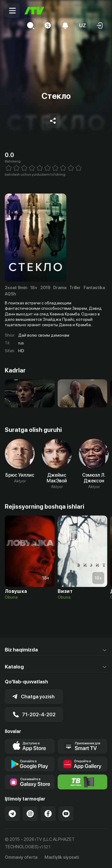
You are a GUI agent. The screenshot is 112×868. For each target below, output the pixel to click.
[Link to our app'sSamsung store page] (30, 782)
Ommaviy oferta (21, 857)
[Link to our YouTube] (66, 814)
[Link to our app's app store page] (30, 746)
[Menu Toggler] (12, 10)
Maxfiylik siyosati (62, 857)
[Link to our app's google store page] (30, 764)
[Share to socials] (53, 121)
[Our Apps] (83, 746)
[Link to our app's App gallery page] (83, 764)
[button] (82, 25)
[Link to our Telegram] (12, 814)
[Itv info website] (83, 782)
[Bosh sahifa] (34, 11)
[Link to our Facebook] (48, 814)
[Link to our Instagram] (30, 814)
